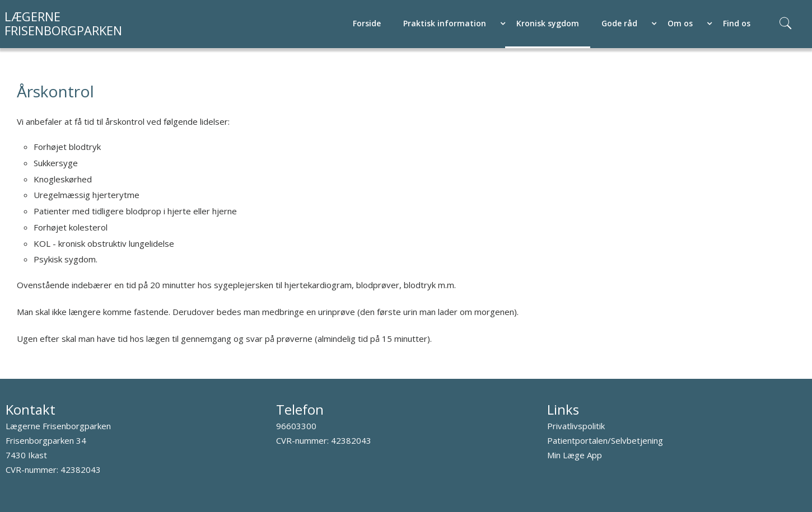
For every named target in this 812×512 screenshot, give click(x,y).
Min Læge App (575, 455)
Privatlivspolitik (576, 426)
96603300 (296, 426)
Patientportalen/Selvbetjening (605, 440)
